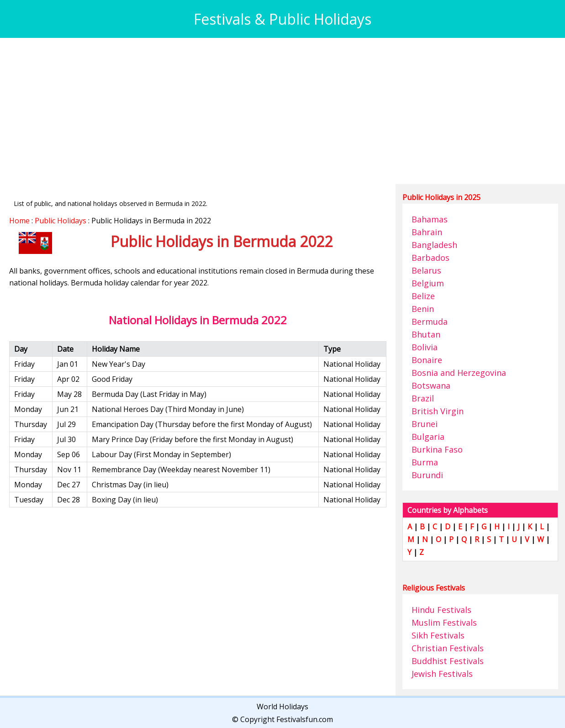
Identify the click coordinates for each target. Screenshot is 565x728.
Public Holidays (61, 221)
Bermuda (430, 322)
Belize (423, 296)
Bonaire (427, 360)
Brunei (425, 424)
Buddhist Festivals (448, 661)
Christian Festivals (448, 648)
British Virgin (438, 411)
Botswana (431, 385)
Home (19, 221)
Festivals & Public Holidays (282, 19)
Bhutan (426, 334)
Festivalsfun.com (305, 719)
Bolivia (425, 347)
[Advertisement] (282, 111)
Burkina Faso (437, 449)
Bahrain (427, 232)
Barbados (430, 258)
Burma (425, 462)
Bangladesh (434, 245)
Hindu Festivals (441, 610)
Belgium (428, 283)
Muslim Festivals (444, 622)
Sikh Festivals (438, 635)
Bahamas (430, 219)
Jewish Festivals (442, 674)
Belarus (426, 270)
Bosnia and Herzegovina (459, 373)
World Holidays (282, 707)
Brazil (423, 398)
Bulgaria (428, 437)
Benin (423, 309)
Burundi (427, 475)
